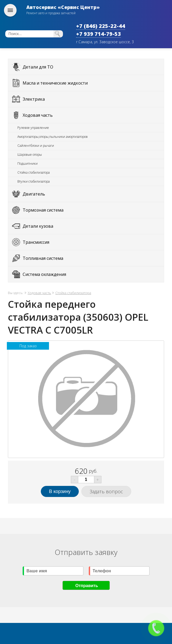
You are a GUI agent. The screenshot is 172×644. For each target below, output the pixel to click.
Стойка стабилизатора (34, 172)
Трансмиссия (36, 242)
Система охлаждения (44, 274)
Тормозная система (43, 210)
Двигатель (34, 194)
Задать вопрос (106, 491)
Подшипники (28, 164)
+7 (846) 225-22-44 (101, 26)
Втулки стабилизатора (34, 181)
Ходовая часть (38, 115)
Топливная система (43, 258)
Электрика (34, 99)
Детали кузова (38, 226)
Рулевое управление (33, 128)
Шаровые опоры (30, 155)
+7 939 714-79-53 (99, 34)
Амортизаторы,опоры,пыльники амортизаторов (53, 137)
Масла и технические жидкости (55, 83)
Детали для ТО (38, 67)
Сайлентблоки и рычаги (36, 146)
